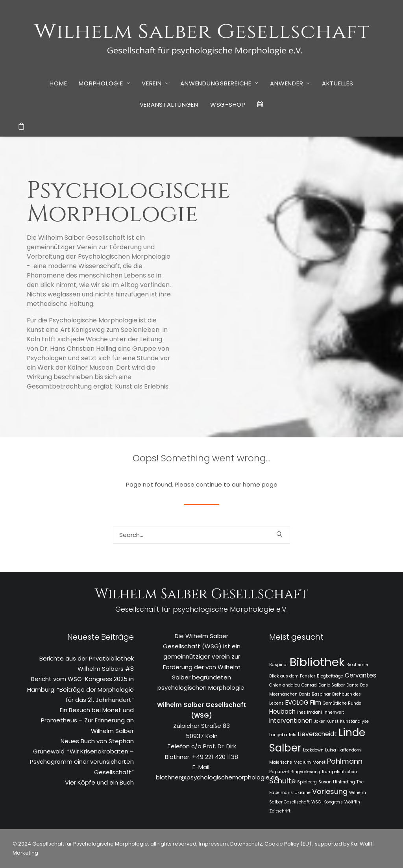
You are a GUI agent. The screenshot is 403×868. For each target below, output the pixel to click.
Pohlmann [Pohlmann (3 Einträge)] (345, 761)
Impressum (213, 844)
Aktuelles (338, 83)
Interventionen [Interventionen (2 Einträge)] (291, 721)
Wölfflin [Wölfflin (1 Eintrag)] (352, 802)
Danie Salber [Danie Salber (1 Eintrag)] (332, 685)
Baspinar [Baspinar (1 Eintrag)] (279, 665)
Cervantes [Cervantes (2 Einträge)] (360, 675)
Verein (155, 83)
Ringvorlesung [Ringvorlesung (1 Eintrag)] (305, 772)
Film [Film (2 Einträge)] (316, 702)
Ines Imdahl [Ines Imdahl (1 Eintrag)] (310, 712)
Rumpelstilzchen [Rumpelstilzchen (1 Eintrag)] (339, 772)
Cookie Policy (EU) (288, 844)
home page (260, 484)
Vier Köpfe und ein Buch (99, 782)
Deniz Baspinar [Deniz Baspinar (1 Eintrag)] (315, 694)
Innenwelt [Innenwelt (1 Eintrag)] (334, 712)
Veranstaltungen (169, 105)
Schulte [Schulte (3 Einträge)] (282, 781)
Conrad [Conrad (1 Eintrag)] (309, 685)
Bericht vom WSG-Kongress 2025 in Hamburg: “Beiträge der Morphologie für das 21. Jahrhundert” (80, 689)
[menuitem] (58, 83)
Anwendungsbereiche (219, 83)
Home (58, 83)
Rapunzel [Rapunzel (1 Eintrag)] (279, 772)
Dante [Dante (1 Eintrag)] (352, 685)
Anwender (290, 83)
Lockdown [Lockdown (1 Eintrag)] (313, 750)
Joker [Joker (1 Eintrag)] (319, 721)
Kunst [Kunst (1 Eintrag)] (332, 721)
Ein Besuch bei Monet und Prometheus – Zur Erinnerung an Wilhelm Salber (87, 720)
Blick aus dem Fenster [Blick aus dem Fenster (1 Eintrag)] (292, 676)
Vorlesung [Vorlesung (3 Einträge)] (330, 791)
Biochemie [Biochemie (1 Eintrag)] (357, 665)
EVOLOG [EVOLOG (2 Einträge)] (297, 702)
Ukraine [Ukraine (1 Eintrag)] (302, 793)
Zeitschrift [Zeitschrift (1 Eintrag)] (280, 811)
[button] (279, 534)
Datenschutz (246, 844)
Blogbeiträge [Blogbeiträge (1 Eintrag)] (330, 676)
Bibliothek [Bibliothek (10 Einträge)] (317, 662)
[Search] (201, 535)
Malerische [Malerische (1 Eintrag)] (281, 762)
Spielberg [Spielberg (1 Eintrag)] (307, 782)
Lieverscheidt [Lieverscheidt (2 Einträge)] (317, 734)
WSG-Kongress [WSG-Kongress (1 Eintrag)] (327, 802)
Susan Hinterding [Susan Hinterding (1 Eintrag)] (337, 782)
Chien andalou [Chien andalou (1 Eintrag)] (285, 685)
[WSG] (202, 36)
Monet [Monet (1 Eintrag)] (319, 762)
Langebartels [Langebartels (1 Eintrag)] (283, 735)
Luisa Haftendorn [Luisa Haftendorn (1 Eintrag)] (343, 750)
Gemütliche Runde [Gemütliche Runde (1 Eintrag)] (342, 703)
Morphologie (104, 83)
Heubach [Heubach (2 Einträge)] (282, 712)
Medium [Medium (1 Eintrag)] (302, 762)
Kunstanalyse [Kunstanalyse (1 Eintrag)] (354, 721)
